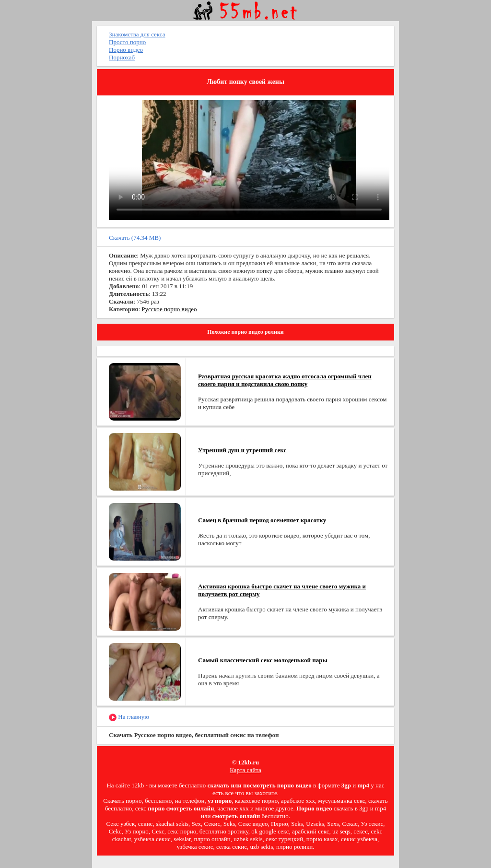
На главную (129, 717)
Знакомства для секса (137, 34)
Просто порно (127, 42)
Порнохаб (122, 57)
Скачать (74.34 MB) (135, 238)
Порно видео (126, 50)
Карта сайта (245, 770)
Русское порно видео (169, 309)
